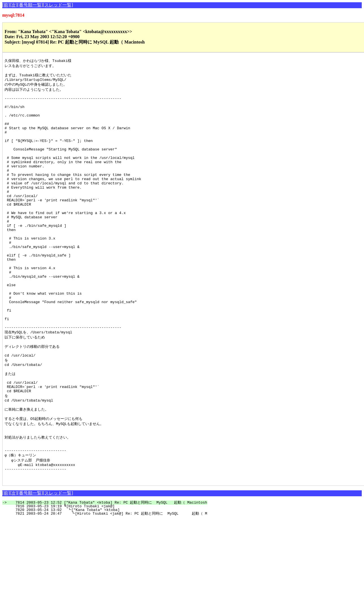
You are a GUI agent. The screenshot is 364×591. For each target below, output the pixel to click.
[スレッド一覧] (58, 5)
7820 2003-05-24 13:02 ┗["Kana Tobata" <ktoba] (104, 582)
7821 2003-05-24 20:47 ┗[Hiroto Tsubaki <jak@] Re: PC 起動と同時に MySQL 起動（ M (107, 585)
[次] (14, 5)
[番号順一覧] (30, 5)
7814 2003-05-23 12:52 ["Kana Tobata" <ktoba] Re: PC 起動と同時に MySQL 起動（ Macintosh (108, 574)
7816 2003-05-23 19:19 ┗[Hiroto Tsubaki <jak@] (105, 578)
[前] (6, 5)
